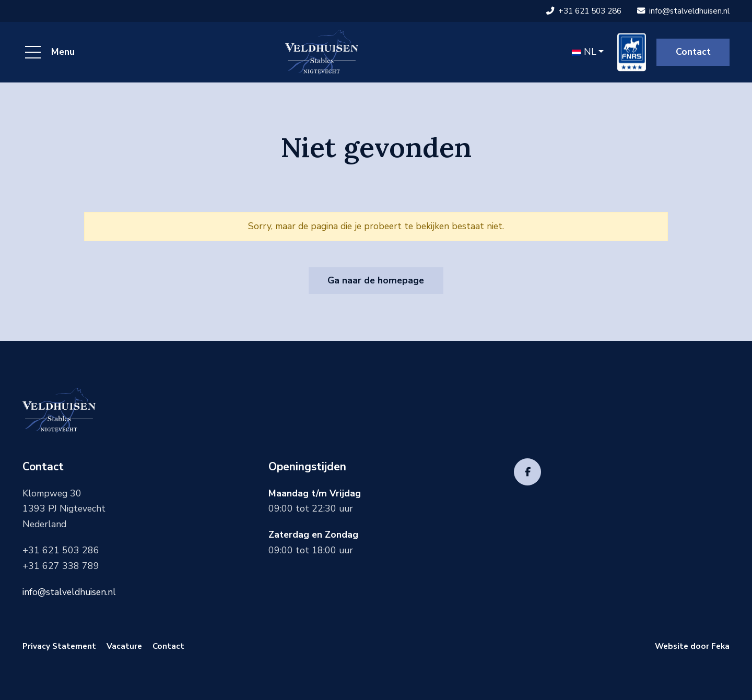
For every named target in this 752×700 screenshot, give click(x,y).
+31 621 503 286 (584, 11)
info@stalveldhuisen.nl (683, 11)
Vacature (124, 646)
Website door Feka (692, 646)
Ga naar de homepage (376, 280)
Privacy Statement (59, 646)
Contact (693, 52)
